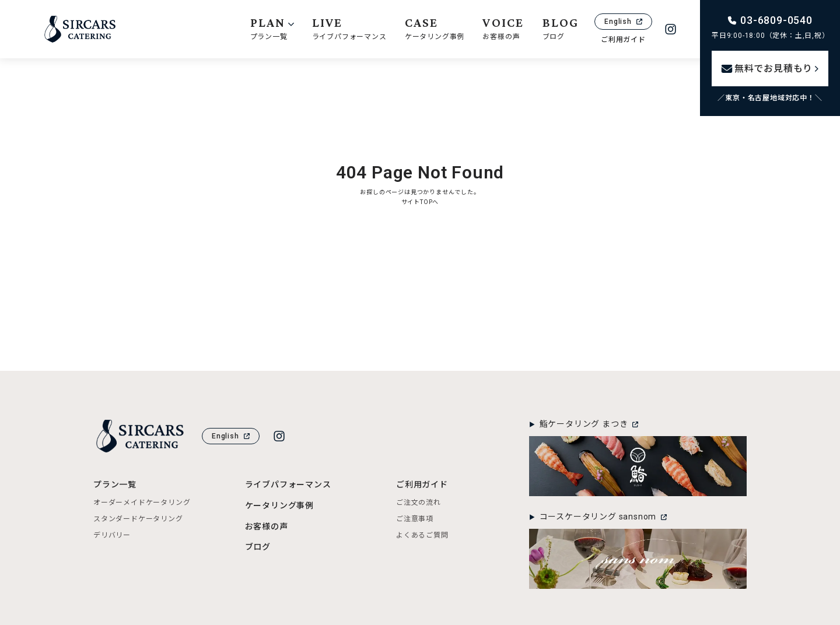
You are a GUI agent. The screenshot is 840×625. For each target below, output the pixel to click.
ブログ (258, 547)
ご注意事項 (415, 519)
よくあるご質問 (422, 535)
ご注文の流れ (419, 503)
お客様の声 (267, 526)
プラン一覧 (115, 484)
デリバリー (112, 535)
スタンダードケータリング (138, 519)
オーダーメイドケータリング (142, 503)
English (623, 22)
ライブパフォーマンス (288, 484)
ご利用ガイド (623, 40)
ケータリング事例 (279, 505)
